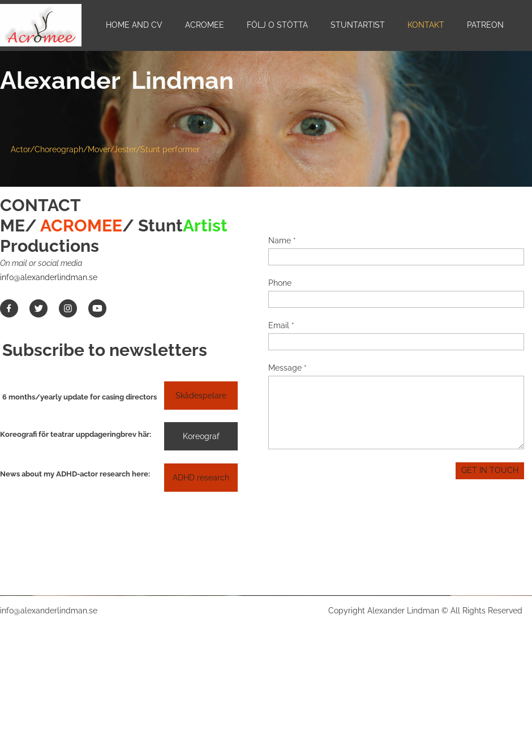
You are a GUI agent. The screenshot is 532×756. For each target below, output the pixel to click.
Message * (288, 368)
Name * (282, 240)
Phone (280, 283)
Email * (281, 325)
